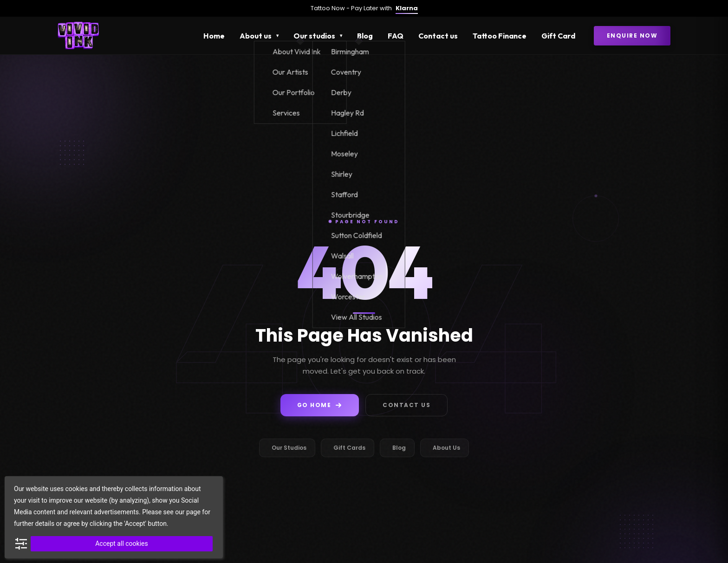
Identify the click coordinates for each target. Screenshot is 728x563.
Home (214, 36)
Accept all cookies (121, 544)
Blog (365, 36)
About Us (446, 448)
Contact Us (406, 405)
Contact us (438, 36)
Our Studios (289, 448)
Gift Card (558, 36)
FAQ (396, 36)
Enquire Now (632, 36)
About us (256, 36)
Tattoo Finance (500, 36)
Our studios (314, 36)
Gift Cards (349, 448)
